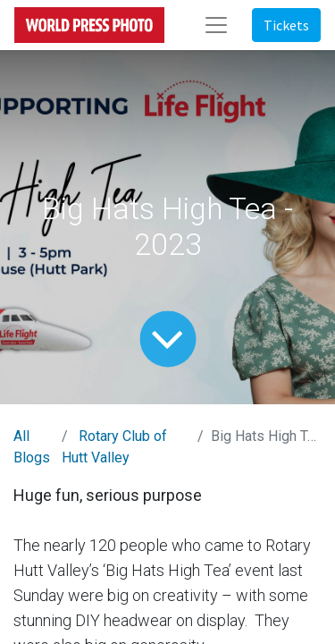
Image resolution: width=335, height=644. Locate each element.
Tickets (286, 25)
